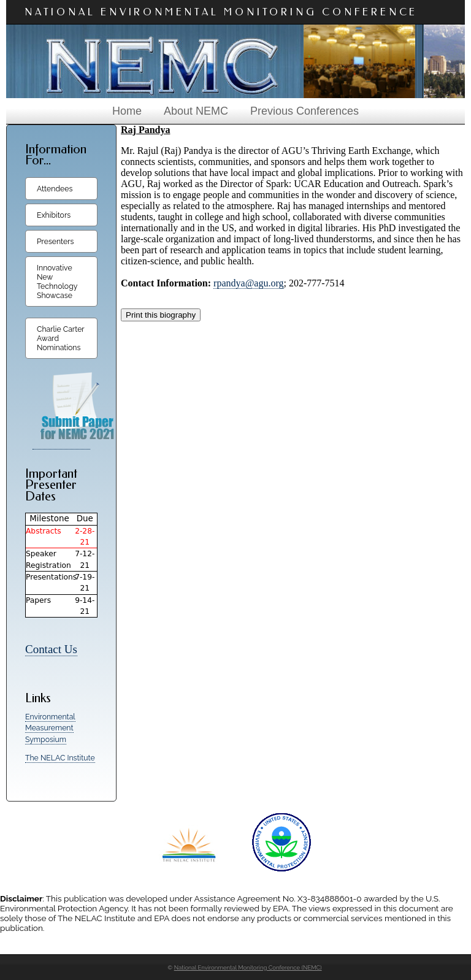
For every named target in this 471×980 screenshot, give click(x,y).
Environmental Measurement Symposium (50, 728)
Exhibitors (54, 215)
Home (127, 111)
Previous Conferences (304, 111)
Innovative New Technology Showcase (57, 281)
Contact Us (51, 649)
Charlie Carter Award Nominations (61, 338)
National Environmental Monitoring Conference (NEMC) (248, 967)
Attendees (55, 189)
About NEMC (196, 111)
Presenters (55, 241)
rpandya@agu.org (248, 283)
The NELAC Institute (60, 758)
